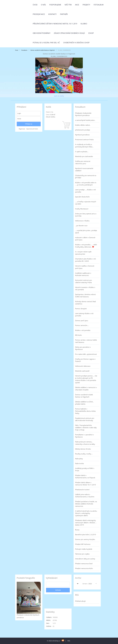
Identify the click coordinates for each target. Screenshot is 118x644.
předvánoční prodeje (83, 130)
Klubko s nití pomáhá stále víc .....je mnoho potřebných (86, 184)
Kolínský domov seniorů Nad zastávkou (85, 303)
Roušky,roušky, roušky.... (84, 454)
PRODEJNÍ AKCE (39, 14)
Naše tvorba (79, 463)
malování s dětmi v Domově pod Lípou (85, 239)
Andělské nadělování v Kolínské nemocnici (83, 274)
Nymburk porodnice (82, 135)
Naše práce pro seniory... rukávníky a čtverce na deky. (85, 443)
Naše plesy (79, 459)
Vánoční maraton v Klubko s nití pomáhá (85, 288)
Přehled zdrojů (80, 601)
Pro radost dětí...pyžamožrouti (86, 354)
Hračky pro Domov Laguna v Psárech (85, 360)
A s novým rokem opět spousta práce (83, 253)
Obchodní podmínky (42, 33)
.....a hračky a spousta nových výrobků (86, 203)
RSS (69, 641)
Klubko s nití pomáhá (83, 330)
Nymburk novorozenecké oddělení (84, 169)
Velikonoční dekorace (83, 366)
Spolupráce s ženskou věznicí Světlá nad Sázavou (85, 296)
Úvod (35, 5)
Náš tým (68, 5)
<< (78, 584)
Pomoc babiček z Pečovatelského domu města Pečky (85, 411)
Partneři (64, 14)
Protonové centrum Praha (84, 140)
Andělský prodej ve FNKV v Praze (85, 469)
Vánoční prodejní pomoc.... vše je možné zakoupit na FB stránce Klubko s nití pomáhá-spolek (86, 379)
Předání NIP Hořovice (83, 544)
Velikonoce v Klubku (82, 221)
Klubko (84, 24)
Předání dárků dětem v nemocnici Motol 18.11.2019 (55, 24)
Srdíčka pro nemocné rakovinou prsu (83, 162)
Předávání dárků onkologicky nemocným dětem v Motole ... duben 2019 (86, 523)
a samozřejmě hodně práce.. (85, 120)
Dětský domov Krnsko (83, 449)
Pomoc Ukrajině (81, 309)
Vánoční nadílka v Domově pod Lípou (85, 267)
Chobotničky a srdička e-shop (76, 43)
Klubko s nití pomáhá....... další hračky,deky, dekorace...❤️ (86, 246)
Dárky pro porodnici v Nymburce (83, 348)
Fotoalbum (99, 5)
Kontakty (52, 14)
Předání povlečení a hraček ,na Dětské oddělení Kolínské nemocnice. (86, 504)
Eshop (91, 33)
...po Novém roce (81, 226)
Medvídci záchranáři (82, 371)
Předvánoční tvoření (82, 490)
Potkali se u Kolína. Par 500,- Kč (46, 43)
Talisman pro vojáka (82, 554)
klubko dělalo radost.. (83, 125)
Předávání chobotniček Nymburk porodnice (83, 114)
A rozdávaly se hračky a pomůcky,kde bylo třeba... (84, 145)
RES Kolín (78, 335)
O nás (43, 5)
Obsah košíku (51, 117)
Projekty (86, 5)
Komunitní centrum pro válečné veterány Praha (84, 281)
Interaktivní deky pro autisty (85, 559)
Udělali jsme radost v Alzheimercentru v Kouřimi (85, 496)
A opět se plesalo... (82, 152)
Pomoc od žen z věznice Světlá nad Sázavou (86, 341)
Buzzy (77, 530)
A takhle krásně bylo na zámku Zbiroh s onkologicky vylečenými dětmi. (86, 513)
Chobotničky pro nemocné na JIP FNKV (86, 177)
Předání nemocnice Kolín (84, 568)
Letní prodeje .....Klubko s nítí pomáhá (85, 191)
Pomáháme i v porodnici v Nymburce (84, 436)
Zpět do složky (59, 96)
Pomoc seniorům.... (82, 325)
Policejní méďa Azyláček (84, 549)
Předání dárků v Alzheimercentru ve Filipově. (85, 476)
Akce (77, 5)
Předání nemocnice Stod (84, 564)
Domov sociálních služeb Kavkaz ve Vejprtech (43, 50)
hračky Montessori (82, 209)
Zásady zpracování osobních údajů (69, 33)
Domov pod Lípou (82, 321)
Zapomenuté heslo (32, 129)
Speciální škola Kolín (82, 197)
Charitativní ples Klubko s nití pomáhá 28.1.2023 (85, 260)
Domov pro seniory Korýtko (85, 539)
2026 (90, 584)
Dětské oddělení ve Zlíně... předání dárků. (84, 403)
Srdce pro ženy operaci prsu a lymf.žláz (86, 215)
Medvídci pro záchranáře (84, 156)
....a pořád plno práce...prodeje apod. (86, 232)
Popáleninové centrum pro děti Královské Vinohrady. (85, 419)
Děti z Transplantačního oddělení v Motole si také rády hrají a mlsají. (86, 428)
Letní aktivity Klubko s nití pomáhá (84, 315)
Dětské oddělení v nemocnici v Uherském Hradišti (86, 389)
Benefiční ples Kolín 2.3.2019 (86, 535)
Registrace (22, 129)
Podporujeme (55, 5)
